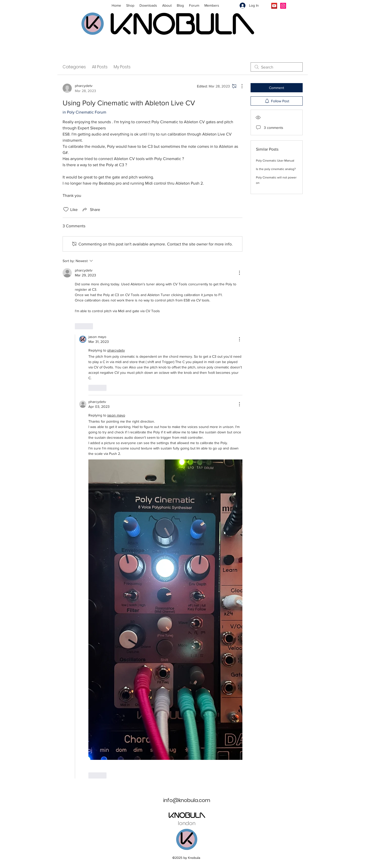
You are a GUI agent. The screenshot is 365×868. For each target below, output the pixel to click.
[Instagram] (283, 6)
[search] (277, 67)
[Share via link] (91, 209)
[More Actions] (239, 86)
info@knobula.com (187, 800)
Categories (74, 67)
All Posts (100, 67)
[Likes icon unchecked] (66, 209)
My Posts (122, 67)
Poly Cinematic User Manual (275, 161)
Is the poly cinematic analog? (276, 169)
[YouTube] (274, 6)
